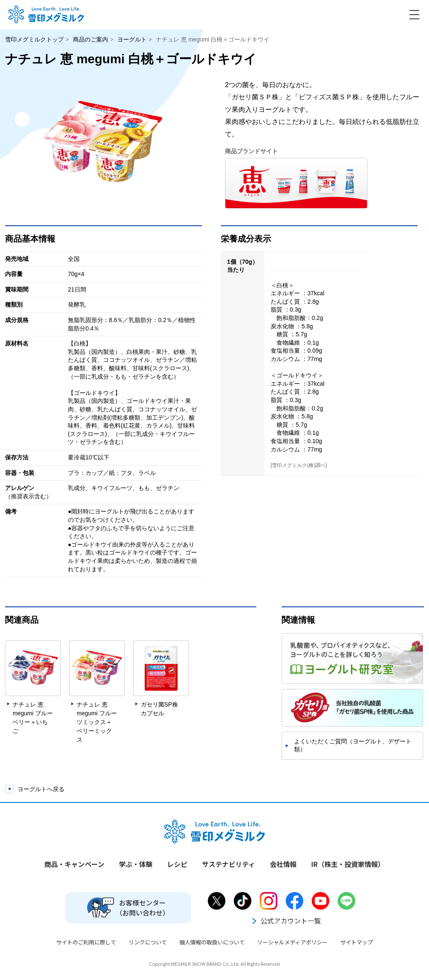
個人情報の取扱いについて (212, 942)
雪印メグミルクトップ (34, 39)
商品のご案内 (90, 39)
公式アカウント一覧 (286, 921)
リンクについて (148, 942)
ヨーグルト (132, 39)
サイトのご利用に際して (86, 942)
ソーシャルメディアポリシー (292, 942)
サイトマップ (357, 942)
